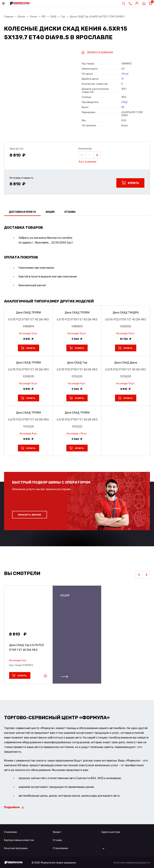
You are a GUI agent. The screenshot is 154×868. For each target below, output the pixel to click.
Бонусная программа (16, 848)
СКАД (53, 17)
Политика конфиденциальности (132, 863)
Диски (21, 17)
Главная (9, 17)
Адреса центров (111, 832)
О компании (10, 832)
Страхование (60, 848)
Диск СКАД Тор (27, 647)
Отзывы (57, 840)
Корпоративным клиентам (19, 840)
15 (123, 79)
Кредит (57, 832)
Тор (63, 17)
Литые (33, 17)
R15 (44, 17)
